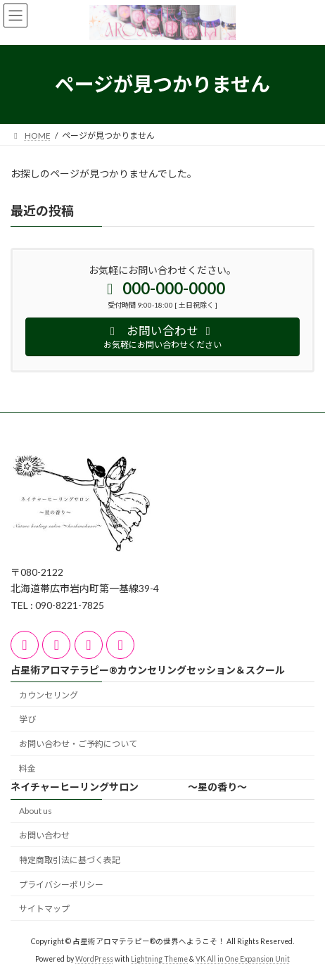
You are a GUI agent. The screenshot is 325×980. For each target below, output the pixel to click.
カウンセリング (49, 695)
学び (27, 719)
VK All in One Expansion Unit (243, 958)
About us (36, 811)
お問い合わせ (44, 835)
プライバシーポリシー (61, 884)
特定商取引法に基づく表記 (70, 860)
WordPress (94, 958)
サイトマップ (44, 909)
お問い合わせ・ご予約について (78, 744)
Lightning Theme (159, 958)
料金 (27, 768)
